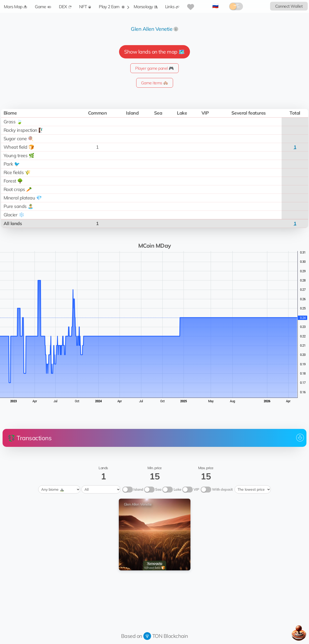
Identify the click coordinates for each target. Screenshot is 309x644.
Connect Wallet (289, 6)
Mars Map (15, 7)
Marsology (146, 7)
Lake (178, 489)
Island (138, 489)
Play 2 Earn (112, 7)
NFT (85, 7)
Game (43, 7)
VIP (196, 489)
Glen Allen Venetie (152, 29)
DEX (65, 7)
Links (172, 7)
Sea (158, 489)
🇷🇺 (215, 6)
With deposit (222, 489)
